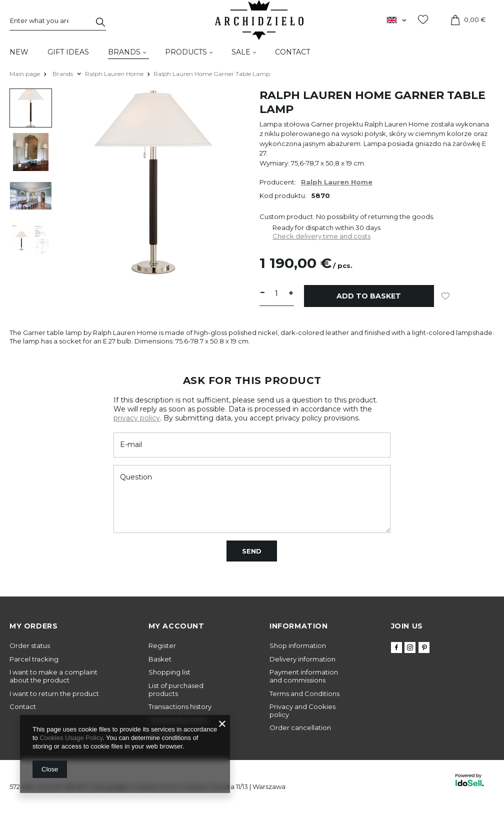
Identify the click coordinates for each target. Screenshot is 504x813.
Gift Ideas (68, 52)
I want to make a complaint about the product (53, 676)
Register (162, 646)
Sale (241, 52)
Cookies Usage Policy (71, 738)
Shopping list (169, 672)
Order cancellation (300, 728)
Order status (30, 646)
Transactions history (180, 707)
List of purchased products (176, 690)
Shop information (298, 646)
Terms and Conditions (304, 694)
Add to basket (369, 296)
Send (252, 551)
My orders (33, 626)
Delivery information (302, 659)
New (19, 52)
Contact (292, 52)
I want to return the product (54, 694)
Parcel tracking (34, 659)
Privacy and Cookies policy (302, 711)
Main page (25, 74)
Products (186, 52)
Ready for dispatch (303, 227)
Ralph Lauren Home (114, 74)
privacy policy (137, 418)
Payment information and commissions (304, 676)
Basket (160, 659)
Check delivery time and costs (321, 236)
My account (176, 626)
